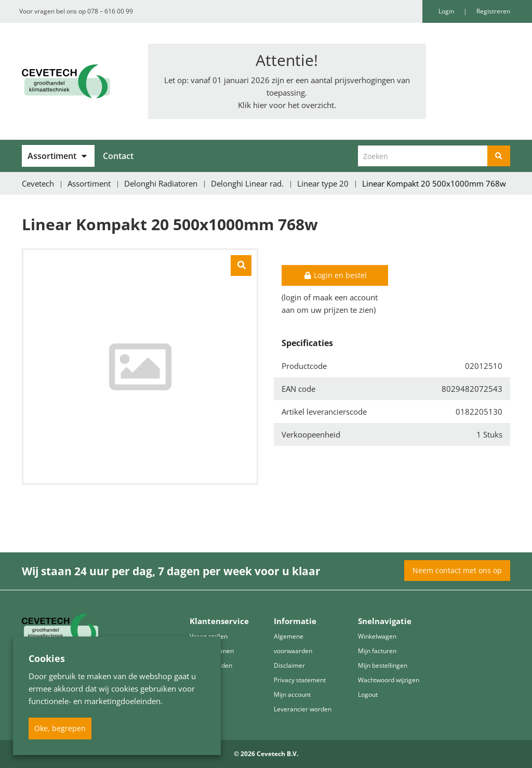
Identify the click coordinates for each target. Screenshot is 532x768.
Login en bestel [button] (335, 275)
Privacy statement (300, 680)
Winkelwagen (377, 636)
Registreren (493, 11)
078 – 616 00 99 (110, 11)
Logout (368, 694)
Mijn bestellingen (383, 665)
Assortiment (52, 156)
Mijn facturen (377, 651)
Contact (118, 156)
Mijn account (292, 694)
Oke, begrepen (60, 728)
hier (260, 105)
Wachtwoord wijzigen (389, 680)
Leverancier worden (303, 709)
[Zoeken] (499, 156)
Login (447, 11)
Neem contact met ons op (457, 570)
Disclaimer (289, 665)
